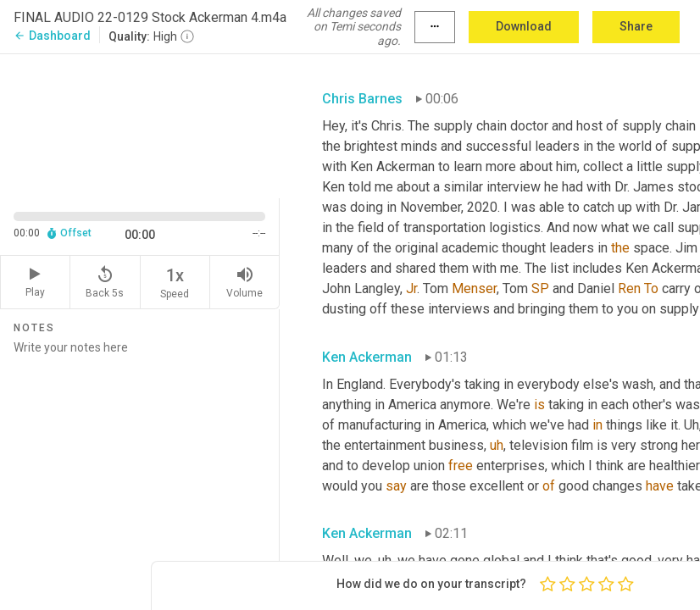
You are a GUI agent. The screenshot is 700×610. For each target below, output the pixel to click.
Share (636, 26)
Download (524, 26)
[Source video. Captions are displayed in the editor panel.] (140, 124)
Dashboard (52, 36)
